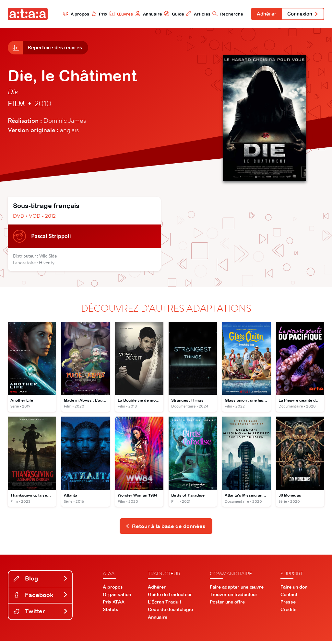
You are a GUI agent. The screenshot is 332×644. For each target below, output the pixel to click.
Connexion (301, 14)
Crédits (289, 612)
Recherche (221, 14)
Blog (41, 581)
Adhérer (261, 14)
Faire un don (294, 590)
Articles (191, 14)
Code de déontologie (170, 612)
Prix (91, 14)
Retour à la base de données (166, 529)
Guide (166, 14)
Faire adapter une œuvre (237, 590)
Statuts (111, 612)
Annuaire (141, 14)
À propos (68, 14)
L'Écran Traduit (165, 605)
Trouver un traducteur (234, 597)
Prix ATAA (114, 605)
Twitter (41, 614)
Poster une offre (227, 605)
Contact (289, 597)
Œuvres (113, 14)
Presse (288, 605)
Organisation (117, 597)
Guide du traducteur (170, 597)
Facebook (41, 598)
